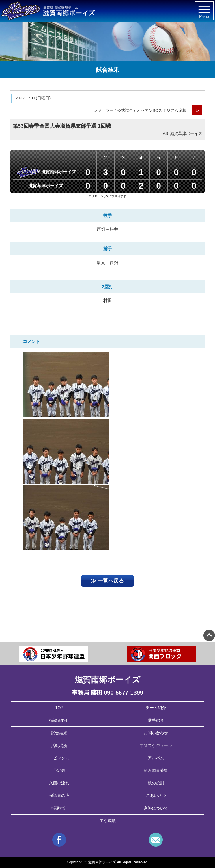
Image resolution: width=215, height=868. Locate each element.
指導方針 (59, 808)
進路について (156, 808)
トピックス (59, 758)
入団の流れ (59, 783)
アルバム (156, 758)
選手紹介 (156, 720)
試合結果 (59, 733)
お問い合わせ (156, 733)
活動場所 (59, 745)
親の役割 (156, 783)
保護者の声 (59, 795)
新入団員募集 (156, 770)
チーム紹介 (156, 708)
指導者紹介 (59, 720)
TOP (59, 708)
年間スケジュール (156, 745)
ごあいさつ (156, 795)
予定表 (59, 770)
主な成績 (108, 821)
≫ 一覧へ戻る (108, 581)
